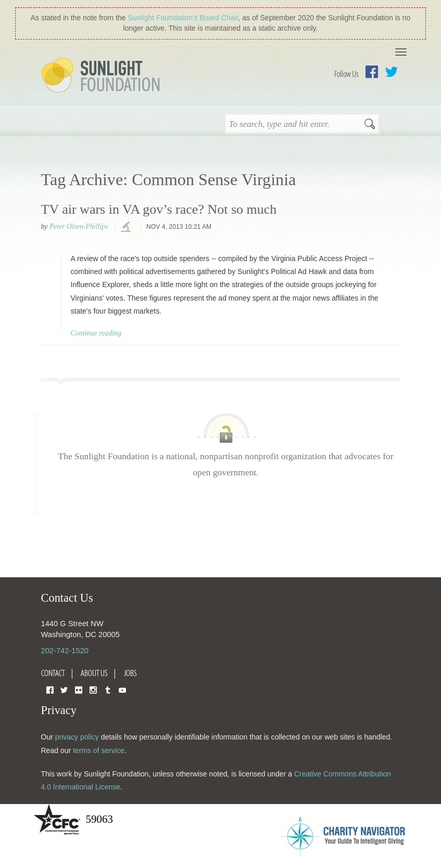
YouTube (122, 689)
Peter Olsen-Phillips (79, 226)
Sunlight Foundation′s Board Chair (183, 18)
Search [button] (370, 125)
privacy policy (77, 737)
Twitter (392, 72)
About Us (94, 673)
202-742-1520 (65, 651)
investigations (127, 227)
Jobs (130, 673)
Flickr (79, 689)
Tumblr (108, 689)
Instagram (93, 689)
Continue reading (96, 333)
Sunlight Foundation (103, 76)
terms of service (99, 750)
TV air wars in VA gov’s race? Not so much (159, 209)
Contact (53, 673)
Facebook (372, 72)
